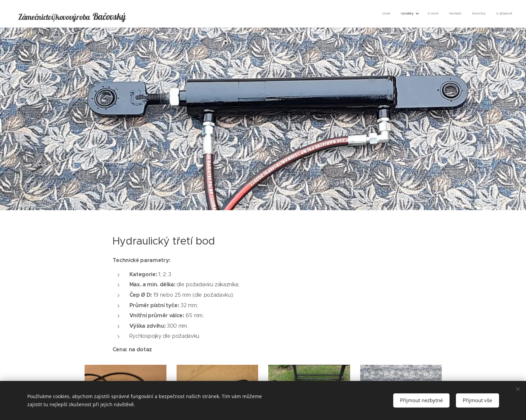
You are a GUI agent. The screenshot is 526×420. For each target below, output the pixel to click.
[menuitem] (457, 14)
